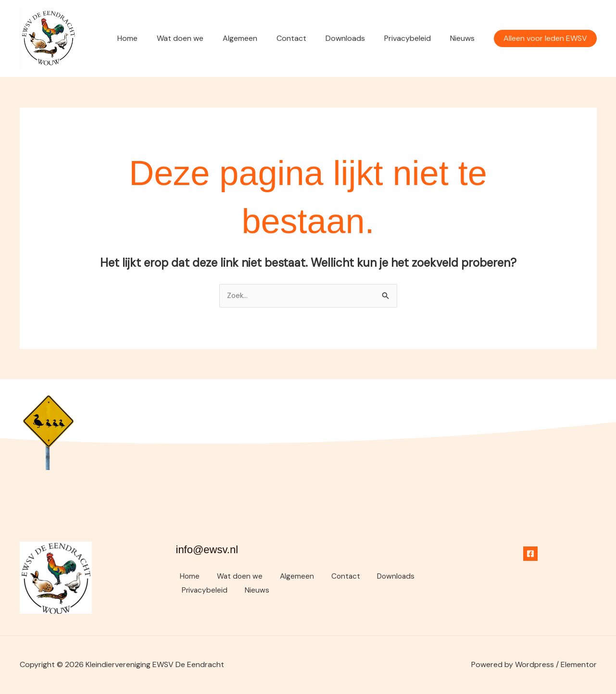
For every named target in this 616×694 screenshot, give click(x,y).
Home (152, 38)
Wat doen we (201, 38)
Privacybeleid (413, 38)
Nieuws (464, 38)
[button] (545, 38)
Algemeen (257, 38)
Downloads (355, 38)
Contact (305, 38)
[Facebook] (530, 554)
